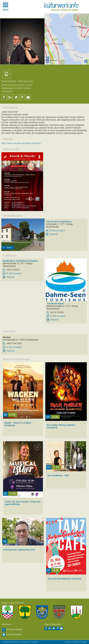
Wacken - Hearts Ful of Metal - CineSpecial (18, 424)
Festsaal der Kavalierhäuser (59, 222)
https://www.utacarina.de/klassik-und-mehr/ (21, 143)
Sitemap (84, 642)
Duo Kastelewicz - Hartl (58, 475)
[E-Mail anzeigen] (57, 231)
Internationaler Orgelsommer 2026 (19, 550)
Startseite (68, 642)
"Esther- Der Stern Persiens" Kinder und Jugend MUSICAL (22, 503)
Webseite (54, 234)
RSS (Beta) (76, 642)
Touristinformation (55, 303)
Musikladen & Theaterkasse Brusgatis (20, 261)
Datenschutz (25, 642)
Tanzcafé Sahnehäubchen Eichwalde (64, 579)
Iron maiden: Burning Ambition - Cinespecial (61, 426)
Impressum (35, 642)
